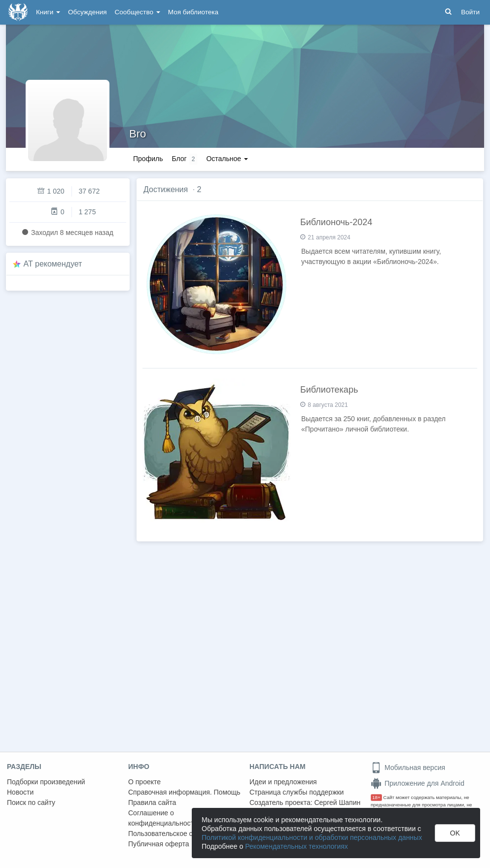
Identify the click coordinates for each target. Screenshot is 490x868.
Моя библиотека (193, 12)
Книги (48, 12)
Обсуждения (87, 12)
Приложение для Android (418, 783)
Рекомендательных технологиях (297, 846)
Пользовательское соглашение (178, 834)
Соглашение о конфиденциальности (163, 818)
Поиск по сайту (31, 802)
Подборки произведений (46, 782)
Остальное (227, 159)
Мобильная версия (408, 768)
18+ (376, 797)
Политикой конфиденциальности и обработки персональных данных (312, 837)
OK (455, 833)
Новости (20, 792)
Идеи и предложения (283, 782)
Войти (470, 12)
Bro (138, 134)
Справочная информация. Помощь (184, 792)
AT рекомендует (53, 264)
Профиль (148, 159)
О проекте (144, 782)
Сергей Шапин (337, 802)
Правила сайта (152, 802)
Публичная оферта (159, 844)
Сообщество (138, 12)
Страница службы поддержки (297, 792)
